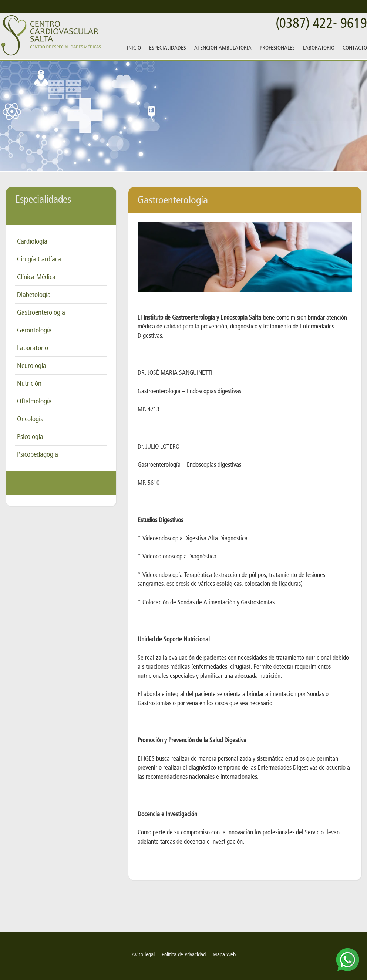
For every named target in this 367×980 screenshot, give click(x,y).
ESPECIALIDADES (168, 48)
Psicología (30, 437)
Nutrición (29, 383)
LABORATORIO (319, 48)
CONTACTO (355, 48)
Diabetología (34, 295)
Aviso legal (143, 954)
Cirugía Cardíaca (39, 259)
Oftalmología (34, 401)
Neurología (32, 366)
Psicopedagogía (38, 454)
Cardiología (32, 241)
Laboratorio (33, 348)
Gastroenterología (41, 312)
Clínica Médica (36, 277)
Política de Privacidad (184, 954)
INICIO (134, 48)
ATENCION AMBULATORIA (223, 48)
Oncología (30, 419)
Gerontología (34, 330)
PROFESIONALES (277, 48)
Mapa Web (224, 954)
